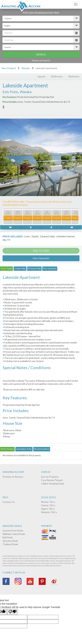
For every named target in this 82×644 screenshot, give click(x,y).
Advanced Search (41, 60)
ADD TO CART (41, 251)
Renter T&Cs (48, 502)
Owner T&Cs (48, 505)
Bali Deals (8, 537)
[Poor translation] (12, 612)
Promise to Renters (13, 477)
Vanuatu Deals (10, 541)
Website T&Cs (49, 512)
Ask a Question (41, 258)
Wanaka (26, 68)
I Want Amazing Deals (53, 484)
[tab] (6, 269)
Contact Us (9, 502)
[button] (41, 19)
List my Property (50, 477)
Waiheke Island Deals (14, 534)
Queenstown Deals (13, 530)
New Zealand (9, 68)
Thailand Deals (10, 544)
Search (41, 54)
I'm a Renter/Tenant (52, 480)
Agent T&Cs (48, 509)
